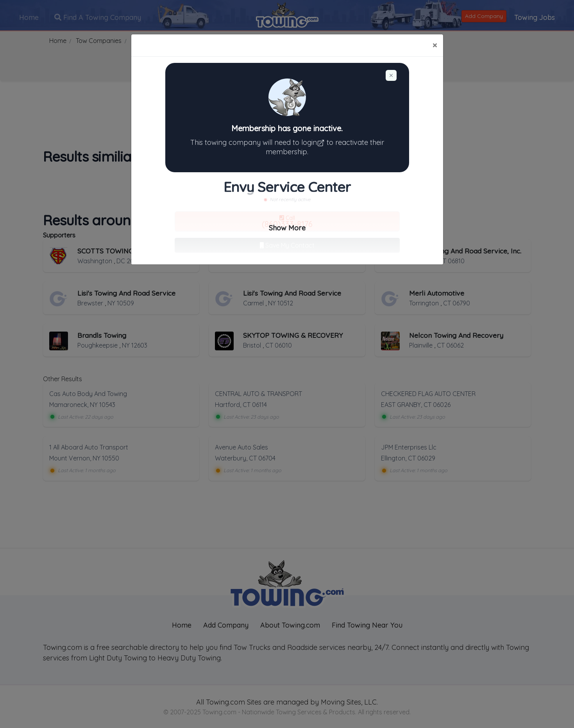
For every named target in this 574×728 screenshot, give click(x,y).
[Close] (435, 45)
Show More (287, 228)
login (314, 142)
